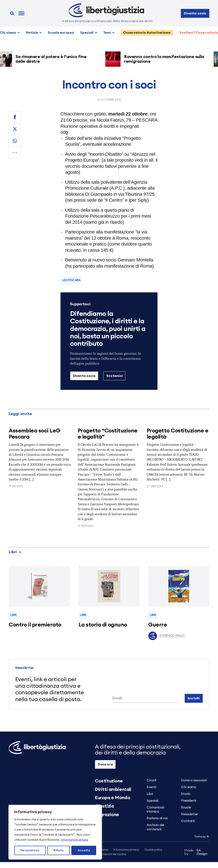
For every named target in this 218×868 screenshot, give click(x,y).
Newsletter (190, 814)
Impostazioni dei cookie (110, 854)
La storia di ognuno (103, 625)
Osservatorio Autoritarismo (147, 33)
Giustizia (104, 806)
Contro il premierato (35, 625)
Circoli (151, 780)
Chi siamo (189, 787)
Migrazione (107, 815)
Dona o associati (194, 780)
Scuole (186, 807)
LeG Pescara (71, 280)
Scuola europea (61, 33)
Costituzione (109, 781)
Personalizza (30, 850)
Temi (107, 33)
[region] (55, 832)
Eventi (151, 787)
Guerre (158, 625)
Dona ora (105, 764)
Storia (186, 794)
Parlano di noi (157, 818)
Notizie (32, 33)
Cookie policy (153, 850)
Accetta (84, 850)
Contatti (188, 821)
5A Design (196, 852)
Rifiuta (58, 850)
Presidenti (189, 801)
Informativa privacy (126, 850)
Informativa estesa (74, 840)
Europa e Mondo (113, 798)
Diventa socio (195, 13)
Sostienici (114, 376)
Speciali (87, 33)
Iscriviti (194, 698)
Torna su (202, 837)
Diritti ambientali (113, 789)
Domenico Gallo (166, 636)
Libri (15, 552)
